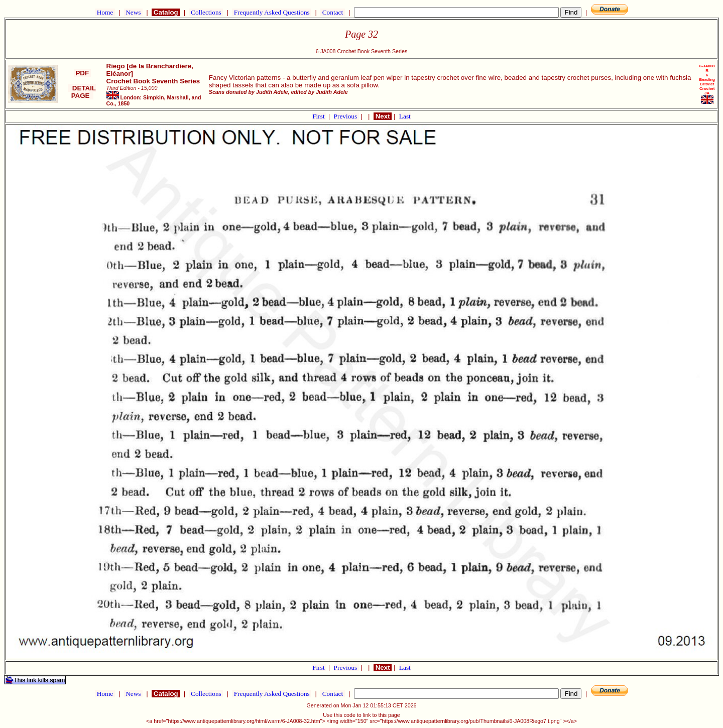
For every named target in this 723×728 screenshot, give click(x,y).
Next (383, 116)
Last (405, 116)
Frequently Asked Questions (272, 12)
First (319, 116)
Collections (206, 12)
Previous (346, 116)
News (133, 12)
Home (105, 12)
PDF (82, 73)
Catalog (166, 12)
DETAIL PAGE (82, 92)
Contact (332, 12)
